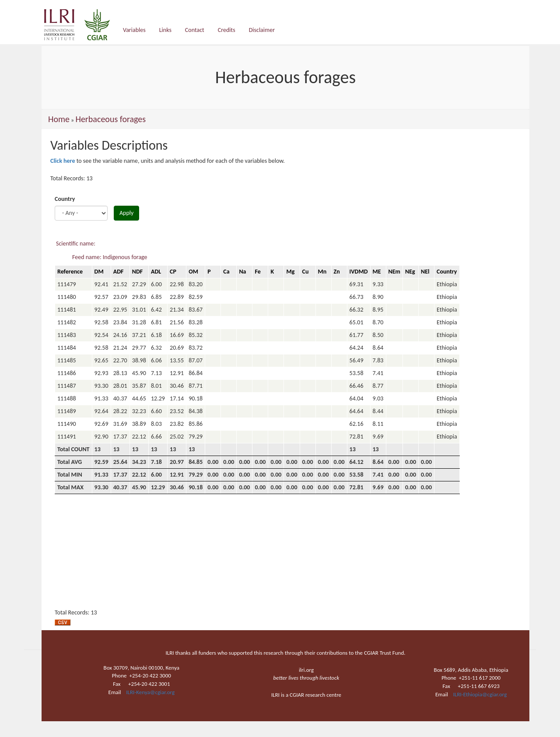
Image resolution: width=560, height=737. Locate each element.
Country (65, 199)
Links (165, 30)
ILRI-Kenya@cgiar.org (150, 692)
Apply (126, 213)
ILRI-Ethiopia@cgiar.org (480, 694)
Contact (195, 30)
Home (59, 119)
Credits (227, 30)
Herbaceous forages (110, 119)
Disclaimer (262, 30)
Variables (134, 30)
